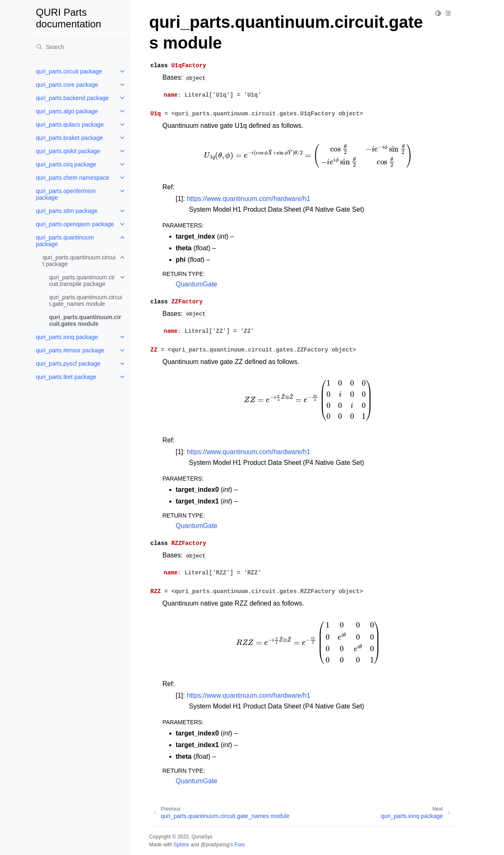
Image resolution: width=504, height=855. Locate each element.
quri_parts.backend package (73, 98)
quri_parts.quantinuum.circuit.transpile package (82, 281)
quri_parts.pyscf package (68, 364)
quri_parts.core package (67, 85)
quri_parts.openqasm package (75, 224)
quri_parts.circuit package (69, 71)
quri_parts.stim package (67, 211)
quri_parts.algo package (67, 111)
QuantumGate (197, 284)
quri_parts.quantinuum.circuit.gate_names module (86, 300)
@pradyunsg (215, 845)
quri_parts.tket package (66, 377)
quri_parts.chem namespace (73, 178)
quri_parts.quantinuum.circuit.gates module (85, 320)
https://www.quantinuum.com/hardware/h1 (248, 199)
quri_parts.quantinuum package (65, 241)
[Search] (79, 47)
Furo (240, 845)
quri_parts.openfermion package (66, 194)
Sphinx (181, 845)
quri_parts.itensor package (70, 350)
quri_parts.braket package (70, 138)
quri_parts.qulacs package (70, 125)
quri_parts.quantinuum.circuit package (79, 261)
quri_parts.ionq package (67, 337)
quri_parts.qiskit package (68, 151)
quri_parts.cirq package (66, 164)
